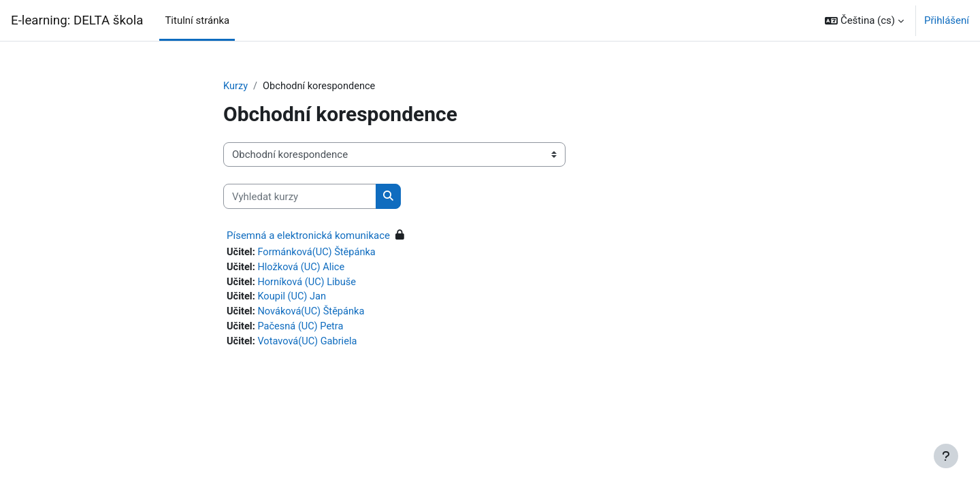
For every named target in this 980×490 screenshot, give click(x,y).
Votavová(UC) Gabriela (310, 345)
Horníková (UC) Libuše (309, 284)
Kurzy (236, 86)
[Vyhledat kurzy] (300, 197)
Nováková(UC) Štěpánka (314, 314)
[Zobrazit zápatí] (946, 456)
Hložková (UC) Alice (304, 268)
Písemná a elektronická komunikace (308, 236)
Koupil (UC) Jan (294, 299)
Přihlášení (947, 20)
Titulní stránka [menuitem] (197, 20)
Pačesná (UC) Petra (303, 329)
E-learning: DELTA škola (77, 20)
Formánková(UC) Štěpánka (320, 253)
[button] (864, 20)
